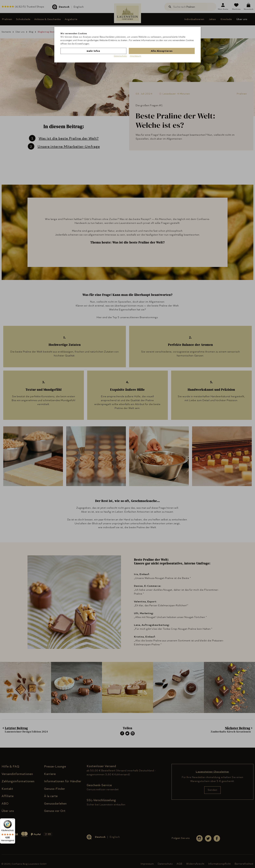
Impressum (136, 56)
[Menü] (13, 820)
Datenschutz (120, 56)
